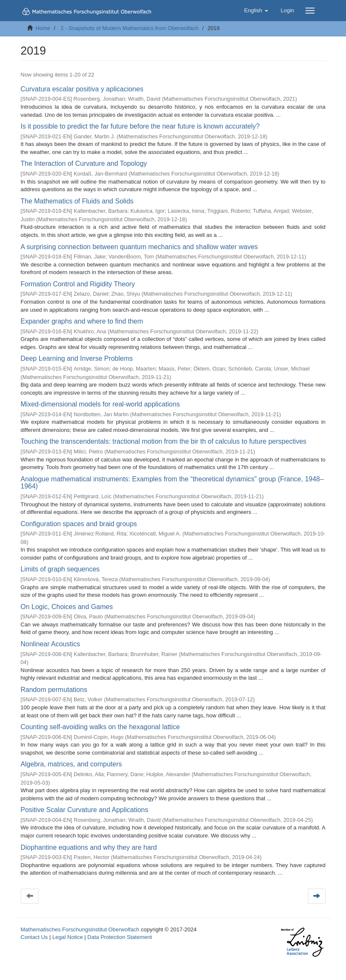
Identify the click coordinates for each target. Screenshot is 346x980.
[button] (256, 11)
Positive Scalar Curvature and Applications (85, 810)
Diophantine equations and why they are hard (89, 847)
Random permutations (54, 690)
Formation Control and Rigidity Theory (78, 284)
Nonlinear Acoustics (51, 644)
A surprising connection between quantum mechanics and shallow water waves (139, 247)
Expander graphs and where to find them (82, 321)
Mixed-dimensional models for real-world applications (100, 404)
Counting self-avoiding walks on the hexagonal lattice (100, 727)
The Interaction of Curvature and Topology (84, 163)
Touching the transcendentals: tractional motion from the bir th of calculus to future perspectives (164, 441)
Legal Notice (67, 937)
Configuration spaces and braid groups (79, 524)
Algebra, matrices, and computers (71, 764)
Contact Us (34, 937)
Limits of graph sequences (60, 569)
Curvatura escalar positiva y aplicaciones (82, 89)
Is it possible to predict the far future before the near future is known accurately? (140, 126)
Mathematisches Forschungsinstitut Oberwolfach (80, 929)
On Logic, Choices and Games (67, 607)
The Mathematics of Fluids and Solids (77, 201)
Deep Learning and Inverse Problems (77, 358)
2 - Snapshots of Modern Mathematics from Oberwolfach (130, 28)
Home (43, 28)
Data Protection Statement (119, 937)
